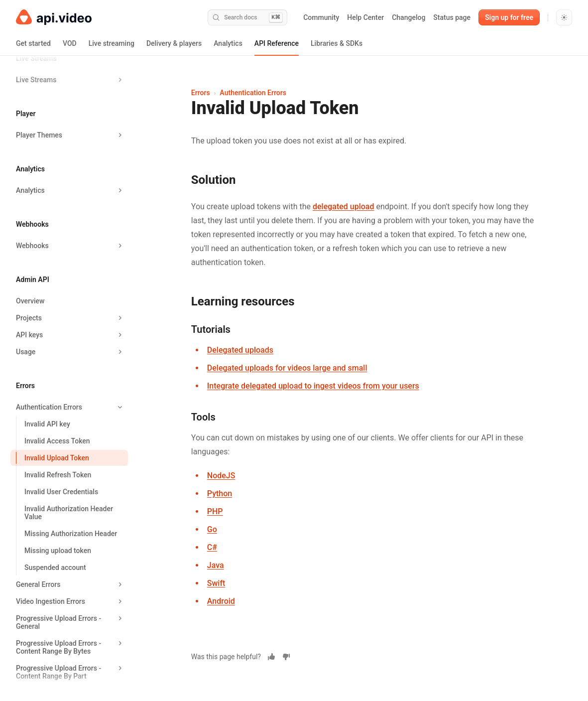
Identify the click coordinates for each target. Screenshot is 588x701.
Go (212, 529)
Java (216, 565)
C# (212, 547)
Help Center (365, 17)
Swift (216, 583)
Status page (452, 17)
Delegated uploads (240, 350)
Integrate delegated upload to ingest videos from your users (313, 386)
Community (321, 17)
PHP (215, 511)
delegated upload (344, 207)
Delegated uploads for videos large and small (287, 368)
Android (221, 601)
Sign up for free (509, 17)
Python (220, 493)
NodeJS (221, 476)
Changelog (409, 17)
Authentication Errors (253, 93)
